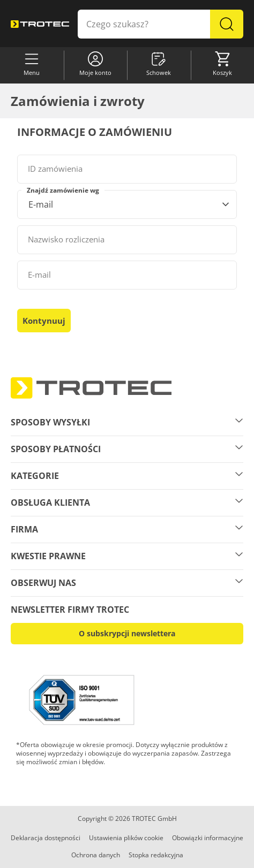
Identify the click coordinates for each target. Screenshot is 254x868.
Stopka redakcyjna (156, 855)
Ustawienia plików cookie (126, 838)
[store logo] (40, 24)
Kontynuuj (44, 321)
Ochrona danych (96, 855)
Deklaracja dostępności (46, 838)
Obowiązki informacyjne (208, 838)
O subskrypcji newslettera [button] (127, 633)
